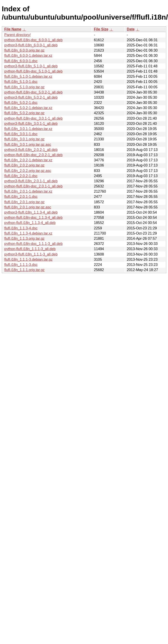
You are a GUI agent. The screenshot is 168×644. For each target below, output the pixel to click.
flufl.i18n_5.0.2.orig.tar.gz (24, 113)
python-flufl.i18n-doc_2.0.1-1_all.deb (33, 186)
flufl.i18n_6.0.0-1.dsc (21, 61)
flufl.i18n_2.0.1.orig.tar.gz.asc (28, 207)
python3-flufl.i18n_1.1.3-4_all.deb (31, 212)
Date (131, 29)
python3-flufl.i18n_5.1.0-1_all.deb (31, 66)
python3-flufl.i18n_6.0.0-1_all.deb (31, 45)
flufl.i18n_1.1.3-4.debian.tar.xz (28, 233)
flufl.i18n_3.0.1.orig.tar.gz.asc (28, 145)
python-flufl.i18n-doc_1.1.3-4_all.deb (33, 218)
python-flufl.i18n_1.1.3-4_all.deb (30, 223)
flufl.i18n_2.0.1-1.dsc (21, 197)
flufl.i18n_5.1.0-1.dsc (21, 82)
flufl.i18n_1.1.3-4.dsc (21, 228)
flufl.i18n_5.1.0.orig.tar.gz (24, 87)
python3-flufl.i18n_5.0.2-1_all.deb (31, 97)
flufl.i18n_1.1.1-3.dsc (21, 265)
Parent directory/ (17, 35)
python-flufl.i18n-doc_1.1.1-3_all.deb (33, 244)
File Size (101, 29)
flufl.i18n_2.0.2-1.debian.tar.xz (28, 160)
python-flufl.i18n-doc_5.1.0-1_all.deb (33, 71)
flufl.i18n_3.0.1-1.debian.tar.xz (28, 129)
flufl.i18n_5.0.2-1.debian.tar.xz (28, 108)
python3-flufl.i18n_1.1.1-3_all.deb (31, 254)
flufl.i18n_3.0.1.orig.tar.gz (24, 139)
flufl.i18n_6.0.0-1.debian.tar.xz (28, 56)
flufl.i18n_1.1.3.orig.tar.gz (24, 239)
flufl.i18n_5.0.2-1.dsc (21, 103)
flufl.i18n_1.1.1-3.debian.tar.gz (28, 259)
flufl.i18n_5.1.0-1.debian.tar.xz (28, 77)
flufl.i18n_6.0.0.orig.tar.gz (24, 50)
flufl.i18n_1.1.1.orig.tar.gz (24, 270)
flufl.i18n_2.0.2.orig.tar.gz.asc (28, 171)
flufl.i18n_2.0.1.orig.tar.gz (24, 202)
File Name (13, 29)
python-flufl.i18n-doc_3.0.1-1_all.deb (33, 118)
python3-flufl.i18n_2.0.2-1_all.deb (31, 150)
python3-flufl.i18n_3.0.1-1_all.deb (31, 124)
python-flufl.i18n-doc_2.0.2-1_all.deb (33, 155)
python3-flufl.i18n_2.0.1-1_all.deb (31, 181)
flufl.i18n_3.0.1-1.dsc (21, 134)
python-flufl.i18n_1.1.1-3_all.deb (30, 249)
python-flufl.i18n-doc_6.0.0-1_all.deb (33, 40)
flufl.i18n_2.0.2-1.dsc (21, 176)
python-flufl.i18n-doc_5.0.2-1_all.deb (33, 92)
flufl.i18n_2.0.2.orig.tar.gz (24, 165)
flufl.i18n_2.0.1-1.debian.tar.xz (28, 191)
